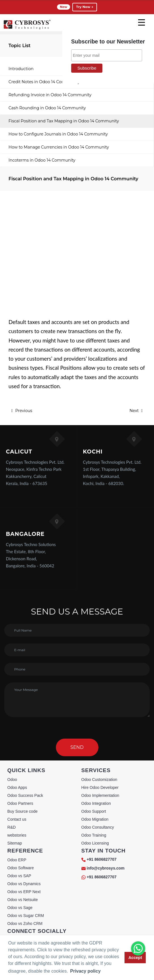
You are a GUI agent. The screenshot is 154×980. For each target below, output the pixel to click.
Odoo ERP (17, 860)
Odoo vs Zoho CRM (25, 923)
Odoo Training (94, 835)
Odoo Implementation (100, 795)
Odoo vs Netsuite (23, 900)
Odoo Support (94, 811)
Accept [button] (135, 958)
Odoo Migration (95, 819)
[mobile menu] (142, 22)
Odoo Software (21, 868)
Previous (22, 411)
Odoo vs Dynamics (24, 884)
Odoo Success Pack (25, 795)
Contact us (17, 819)
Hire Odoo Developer (100, 787)
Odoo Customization (99, 780)
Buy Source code (23, 811)
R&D (12, 827)
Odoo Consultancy (98, 827)
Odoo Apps (17, 787)
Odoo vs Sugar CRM (26, 916)
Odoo (12, 780)
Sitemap (15, 843)
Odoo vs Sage (20, 908)
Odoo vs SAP (19, 876)
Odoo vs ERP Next (24, 892)
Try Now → (85, 7)
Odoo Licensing (95, 843)
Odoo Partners (20, 803)
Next (136, 411)
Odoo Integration (96, 803)
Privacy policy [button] (85, 971)
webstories (17, 835)
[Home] (27, 28)
